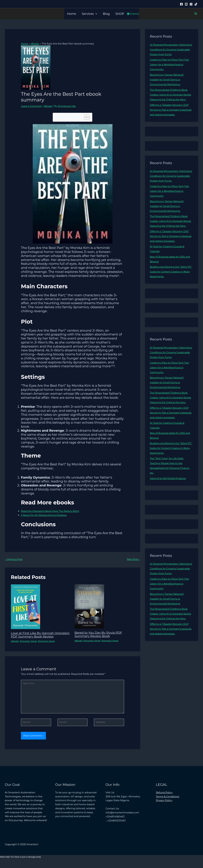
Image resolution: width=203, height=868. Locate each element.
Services (89, 14)
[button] (95, 14)
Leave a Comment (32, 106)
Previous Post (14, 559)
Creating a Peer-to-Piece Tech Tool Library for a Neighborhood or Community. (171, 64)
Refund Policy (164, 798)
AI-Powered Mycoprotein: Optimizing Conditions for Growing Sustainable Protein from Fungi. (171, 50)
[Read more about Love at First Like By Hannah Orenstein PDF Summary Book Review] (26, 607)
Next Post (133, 559)
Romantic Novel (29, 644)
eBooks (50, 106)
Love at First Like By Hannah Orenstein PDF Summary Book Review (36, 637)
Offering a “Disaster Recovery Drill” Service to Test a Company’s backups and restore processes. (171, 115)
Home (72, 14)
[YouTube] (186, 4)
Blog (106, 14)
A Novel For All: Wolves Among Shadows (45, 515)
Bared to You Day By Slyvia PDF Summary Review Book (100, 634)
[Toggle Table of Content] (85, 117)
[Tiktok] (196, 4)
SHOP (120, 14)
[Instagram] (191, 4)
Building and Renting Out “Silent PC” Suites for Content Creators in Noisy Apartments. (170, 281)
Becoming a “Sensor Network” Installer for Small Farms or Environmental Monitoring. (168, 80)
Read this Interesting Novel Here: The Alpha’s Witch (52, 511)
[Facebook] (181, 4)
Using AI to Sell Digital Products (169, 493)
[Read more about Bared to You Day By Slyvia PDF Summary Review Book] (89, 606)
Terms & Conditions (168, 802)
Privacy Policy (164, 806)
